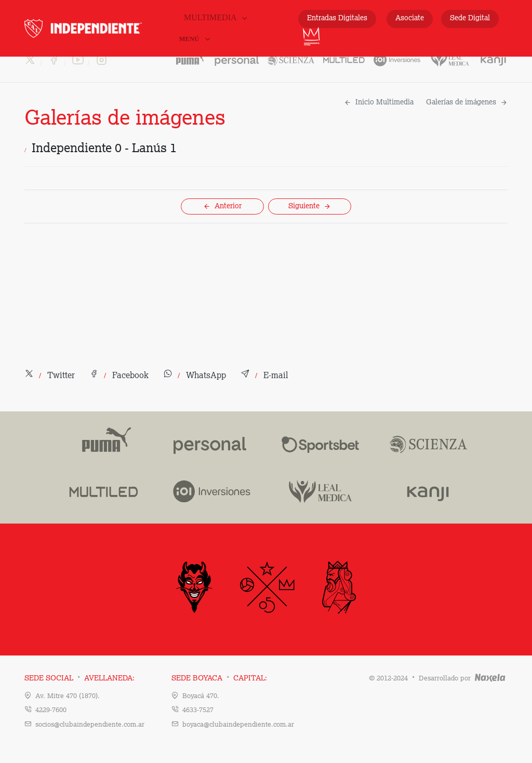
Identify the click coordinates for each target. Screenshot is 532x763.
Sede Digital (470, 18)
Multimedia (216, 18)
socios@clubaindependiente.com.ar (90, 725)
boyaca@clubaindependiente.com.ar (238, 725)
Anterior (222, 206)
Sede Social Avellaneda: (79, 678)
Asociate (410, 18)
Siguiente (310, 206)
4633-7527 (198, 710)
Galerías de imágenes (467, 102)
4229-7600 (51, 710)
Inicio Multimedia (379, 102)
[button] (50, 376)
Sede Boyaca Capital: (219, 678)
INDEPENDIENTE (97, 28)
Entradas (337, 18)
